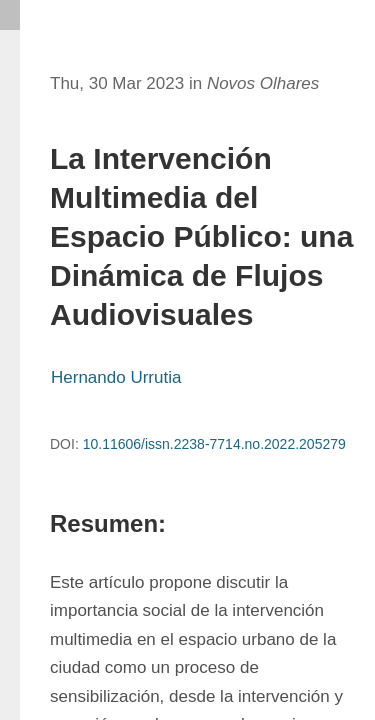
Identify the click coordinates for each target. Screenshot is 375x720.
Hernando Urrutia (116, 377)
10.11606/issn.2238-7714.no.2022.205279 (214, 444)
